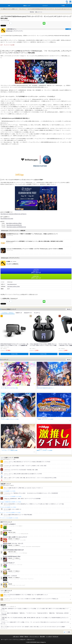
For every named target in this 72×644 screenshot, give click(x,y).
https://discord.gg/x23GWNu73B (14, 225)
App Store (36, 271)
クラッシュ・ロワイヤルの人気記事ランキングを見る (11, 513)
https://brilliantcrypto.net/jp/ (7, 219)
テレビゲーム (37, 313)
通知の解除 (42, 637)
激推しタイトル (39, 12)
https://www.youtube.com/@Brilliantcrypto (16, 227)
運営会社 (26, 637)
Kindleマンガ (19, 313)
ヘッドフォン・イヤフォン (8, 313)
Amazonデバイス (28, 313)
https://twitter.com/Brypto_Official (14, 223)
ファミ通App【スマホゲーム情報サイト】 (9, 9)
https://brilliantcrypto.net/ (12, 284)
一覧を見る (69, 309)
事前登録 (32, 12)
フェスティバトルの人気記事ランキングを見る (10, 518)
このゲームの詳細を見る (13, 264)
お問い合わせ (16, 637)
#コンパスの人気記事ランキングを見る (8, 491)
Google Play (36, 277)
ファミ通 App (5, 2)
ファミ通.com (49, 637)
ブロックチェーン (23, 9)
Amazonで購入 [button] (15, 354)
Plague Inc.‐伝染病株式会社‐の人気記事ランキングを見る (11, 502)
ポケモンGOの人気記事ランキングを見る (9, 507)
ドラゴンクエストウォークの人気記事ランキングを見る (11, 496)
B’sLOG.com (55, 637)
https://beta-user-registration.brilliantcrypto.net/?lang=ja (13, 214)
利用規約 (22, 637)
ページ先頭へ (68, 632)
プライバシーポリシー (34, 637)
